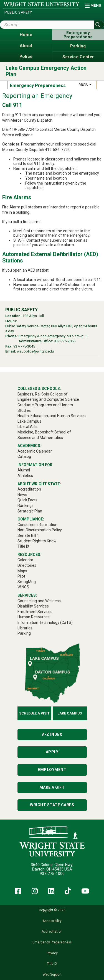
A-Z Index (52, 734)
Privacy (52, 953)
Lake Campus (70, 713)
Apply (52, 752)
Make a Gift (52, 787)
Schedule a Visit (34, 713)
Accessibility (52, 921)
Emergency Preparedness (52, 942)
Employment (52, 770)
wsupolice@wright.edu (35, 351)
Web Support (52, 974)
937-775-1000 (52, 874)
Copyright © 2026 (52, 910)
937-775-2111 (78, 336)
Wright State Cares (52, 805)
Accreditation (52, 931)
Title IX (52, 964)
